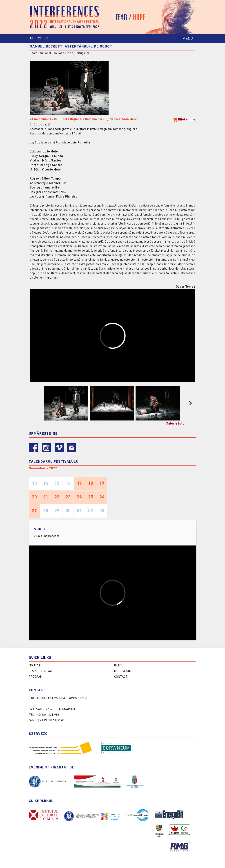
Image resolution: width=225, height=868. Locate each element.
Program (36, 677)
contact (121, 677)
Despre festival (41, 671)
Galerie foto (175, 424)
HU (32, 39)
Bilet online (184, 120)
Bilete (119, 666)
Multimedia (123, 671)
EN (46, 39)
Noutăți (35, 666)
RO (39, 39)
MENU (188, 39)
